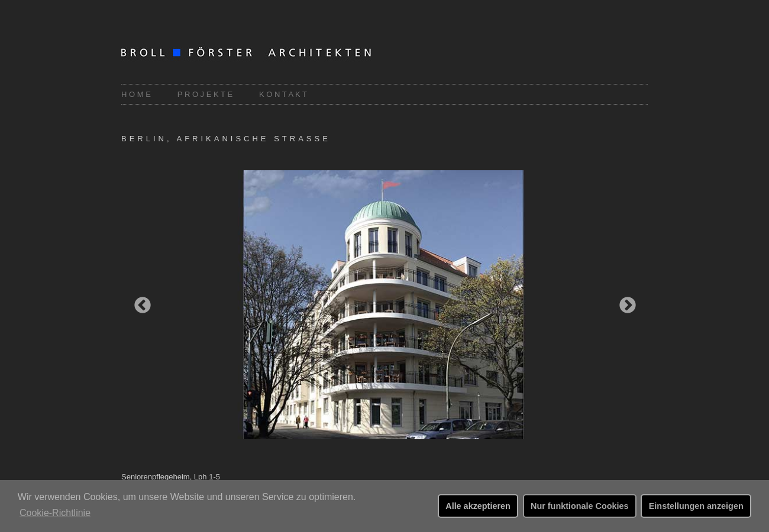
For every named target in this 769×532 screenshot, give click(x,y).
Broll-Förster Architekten (263, 54)
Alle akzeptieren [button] (478, 506)
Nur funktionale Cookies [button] (580, 506)
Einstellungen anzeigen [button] (696, 506)
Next (624, 302)
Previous (139, 302)
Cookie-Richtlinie (55, 513)
